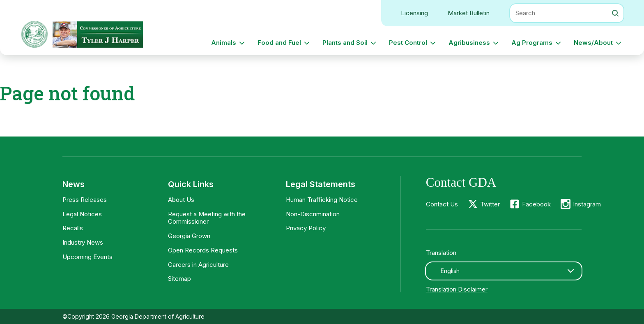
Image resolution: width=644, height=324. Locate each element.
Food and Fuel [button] (279, 43)
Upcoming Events (87, 257)
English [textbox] (450, 271)
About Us (181, 200)
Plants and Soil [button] (345, 43)
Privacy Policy (306, 228)
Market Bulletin (469, 13)
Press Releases (85, 200)
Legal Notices (82, 214)
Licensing (414, 13)
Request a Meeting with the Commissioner (207, 218)
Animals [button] (224, 43)
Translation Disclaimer (457, 289)
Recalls (73, 228)
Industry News (83, 242)
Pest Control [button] (408, 43)
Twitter (490, 204)
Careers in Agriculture (198, 265)
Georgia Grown (189, 236)
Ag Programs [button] (532, 43)
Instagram (587, 204)
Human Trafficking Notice (322, 200)
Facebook (536, 204)
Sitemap (179, 279)
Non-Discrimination (313, 214)
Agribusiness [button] (469, 43)
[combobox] (504, 271)
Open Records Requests (203, 250)
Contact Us (442, 204)
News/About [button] (593, 43)
